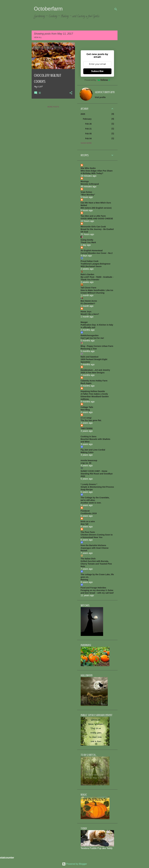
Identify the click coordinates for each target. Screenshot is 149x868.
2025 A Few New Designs (93, 373)
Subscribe (97, 71)
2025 (83, 114)
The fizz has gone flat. (91, 420)
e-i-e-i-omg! (86, 418)
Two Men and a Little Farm (93, 216)
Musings (85, 181)
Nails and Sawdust (90, 357)
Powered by (97, 80)
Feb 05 (88, 134)
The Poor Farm (88, 532)
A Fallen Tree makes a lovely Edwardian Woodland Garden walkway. (95, 396)
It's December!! (88, 303)
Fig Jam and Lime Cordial (93, 450)
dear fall (85, 524)
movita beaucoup (89, 460)
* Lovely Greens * (89, 484)
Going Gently (87, 240)
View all (38, 37)
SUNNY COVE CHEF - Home (94, 471)
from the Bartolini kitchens (93, 545)
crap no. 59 (86, 463)
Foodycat (85, 511)
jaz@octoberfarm (105, 92)
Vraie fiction (86, 192)
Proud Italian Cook (90, 261)
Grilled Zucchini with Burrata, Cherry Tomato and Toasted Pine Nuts (96, 564)
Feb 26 (88, 124)
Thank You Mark (88, 242)
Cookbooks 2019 (89, 513)
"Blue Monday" (88, 195)
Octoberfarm (48, 9)
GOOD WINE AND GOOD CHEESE (97, 219)
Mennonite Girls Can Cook (93, 227)
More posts (53, 107)
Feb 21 (88, 129)
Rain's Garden (87, 274)
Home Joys (86, 312)
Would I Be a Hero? (90, 314)
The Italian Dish (88, 559)
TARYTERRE (87, 428)
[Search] (116, 9)
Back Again (86, 383)
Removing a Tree (89, 349)
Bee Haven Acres (89, 301)
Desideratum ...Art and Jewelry (95, 370)
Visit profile (100, 97)
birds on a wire (88, 521)
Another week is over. (91, 503)
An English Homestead (92, 251)
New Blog (85, 410)
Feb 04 (88, 138)
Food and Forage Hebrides (93, 588)
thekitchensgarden (90, 335)
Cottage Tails (87, 407)
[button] (71, 93)
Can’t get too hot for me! (92, 338)
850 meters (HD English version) (96, 208)
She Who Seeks (88, 168)
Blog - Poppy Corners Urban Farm (97, 346)
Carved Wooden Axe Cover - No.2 (97, 253)
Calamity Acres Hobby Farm (94, 381)
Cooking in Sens (89, 437)
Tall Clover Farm (89, 288)
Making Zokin (87, 452)
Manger (84, 322)
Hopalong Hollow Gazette (93, 391)
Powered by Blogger (75, 864)
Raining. (85, 580)
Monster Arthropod (90, 184)
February (87, 119)
